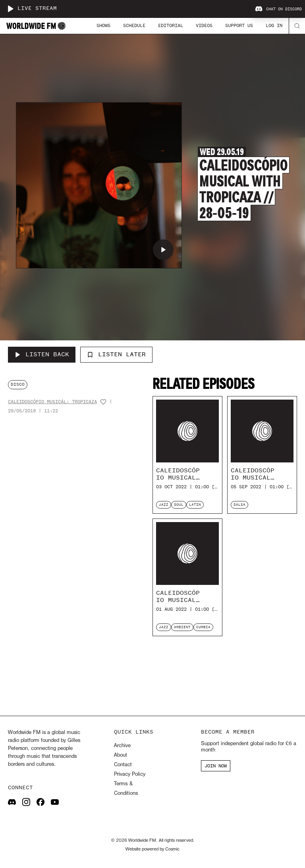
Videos (204, 25)
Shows (103, 25)
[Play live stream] (10, 9)
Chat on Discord (278, 9)
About (121, 755)
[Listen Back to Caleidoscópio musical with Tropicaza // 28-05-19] (42, 355)
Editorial (171, 25)
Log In (274, 25)
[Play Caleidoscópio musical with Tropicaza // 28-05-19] (163, 250)
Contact (123, 765)
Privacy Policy (130, 774)
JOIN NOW (216, 766)
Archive (122, 746)
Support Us (239, 25)
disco (18, 384)
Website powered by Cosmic (152, 849)
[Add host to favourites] (103, 402)
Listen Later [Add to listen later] (116, 354)
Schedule (134, 25)
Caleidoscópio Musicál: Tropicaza (52, 402)
